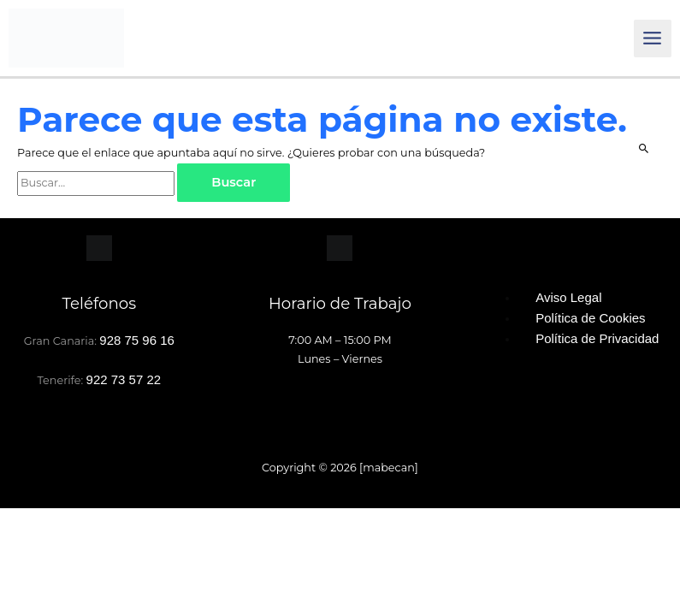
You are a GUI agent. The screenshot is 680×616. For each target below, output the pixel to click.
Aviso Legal (568, 299)
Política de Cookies (590, 320)
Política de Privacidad (597, 340)
